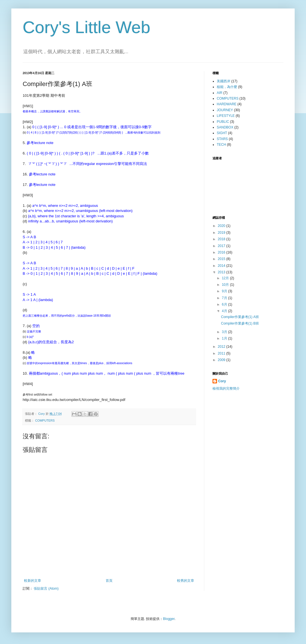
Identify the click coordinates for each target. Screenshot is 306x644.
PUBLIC (223, 122)
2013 (222, 272)
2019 (222, 233)
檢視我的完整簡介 (226, 388)
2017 (222, 246)
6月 (225, 304)
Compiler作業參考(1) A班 (240, 317)
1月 (225, 338)
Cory (222, 381)
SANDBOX (225, 127)
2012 (222, 347)
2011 (222, 353)
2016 (222, 252)
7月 (225, 298)
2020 (222, 226)
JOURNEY (225, 110)
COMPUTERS (45, 420)
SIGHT (222, 133)
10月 (226, 285)
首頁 (109, 581)
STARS (222, 139)
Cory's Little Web (87, 27)
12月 (226, 278)
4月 (225, 311)
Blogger (169, 619)
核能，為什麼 (227, 87)
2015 (222, 259)
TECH (221, 145)
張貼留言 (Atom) (46, 589)
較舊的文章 (186, 581)
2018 (222, 239)
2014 (222, 266)
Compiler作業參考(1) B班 (240, 323)
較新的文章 (33, 581)
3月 (225, 332)
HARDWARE (227, 104)
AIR (220, 93)
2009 (222, 360)
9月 (225, 291)
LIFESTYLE (226, 116)
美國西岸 (224, 81)
